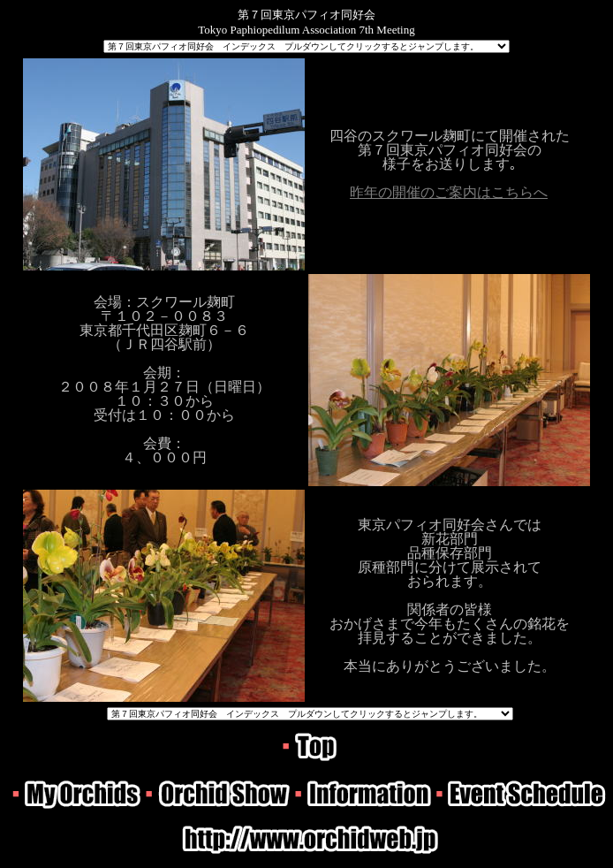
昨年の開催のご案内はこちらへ (449, 192)
